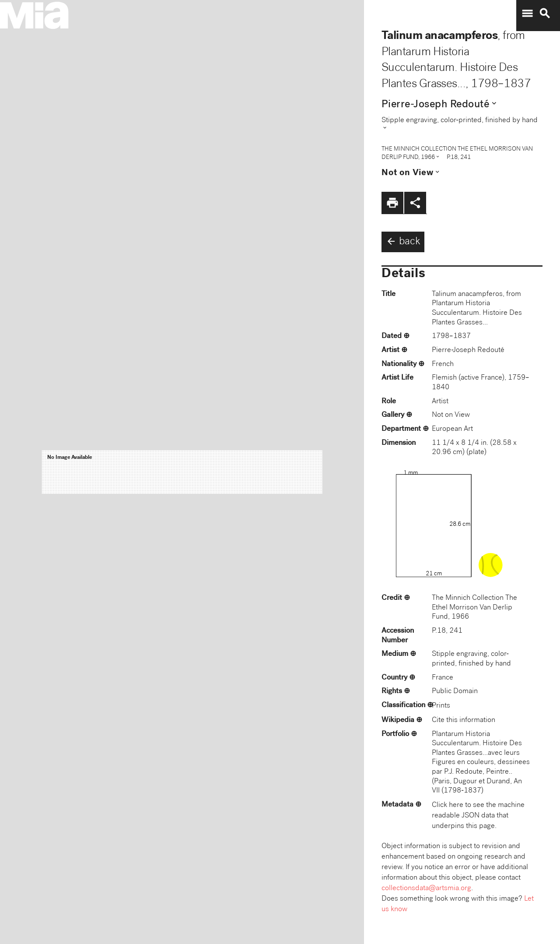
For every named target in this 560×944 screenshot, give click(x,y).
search (545, 14)
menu (527, 14)
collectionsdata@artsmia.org (426, 889)
